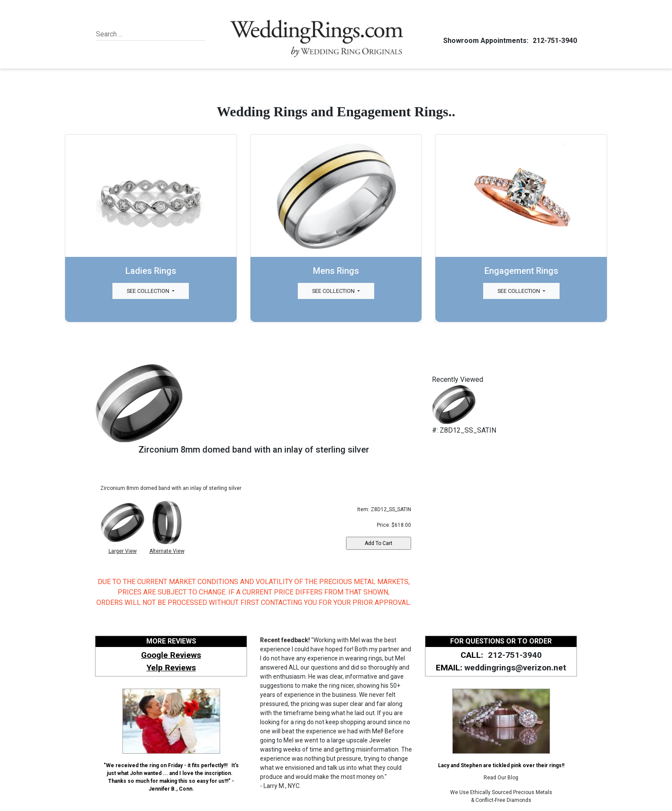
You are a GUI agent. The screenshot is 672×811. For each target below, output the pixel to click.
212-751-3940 (553, 41)
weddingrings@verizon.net (515, 668)
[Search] (136, 34)
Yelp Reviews (171, 668)
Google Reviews (171, 655)
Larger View (123, 551)
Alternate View (167, 551)
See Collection (149, 291)
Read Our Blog (501, 778)
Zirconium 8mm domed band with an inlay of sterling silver (254, 450)
